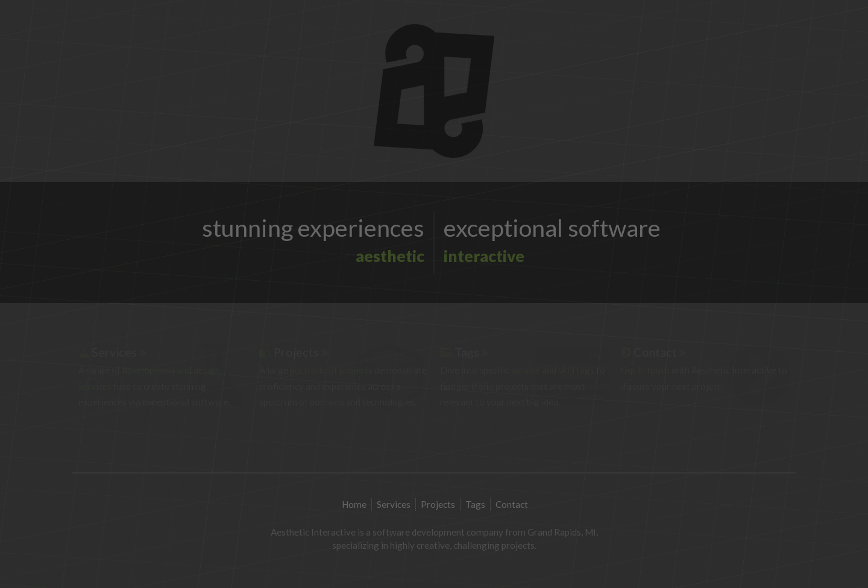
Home (355, 504)
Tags (476, 504)
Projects (439, 504)
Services (395, 504)
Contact (512, 504)
